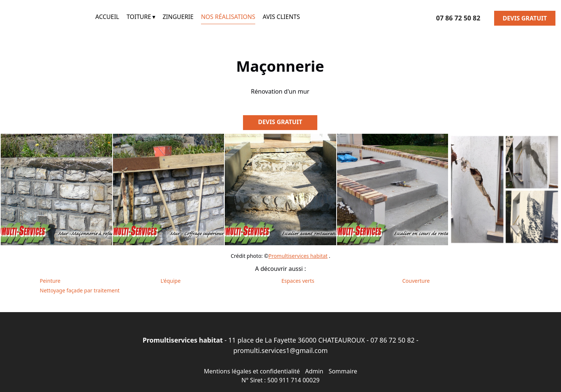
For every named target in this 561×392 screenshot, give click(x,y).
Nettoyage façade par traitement (80, 290)
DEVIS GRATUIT (525, 18)
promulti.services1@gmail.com (280, 350)
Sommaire (343, 371)
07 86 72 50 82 (393, 340)
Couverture (416, 281)
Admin (314, 371)
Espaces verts (298, 281)
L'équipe (171, 281)
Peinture (50, 281)
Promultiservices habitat (298, 256)
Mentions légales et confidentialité (252, 371)
